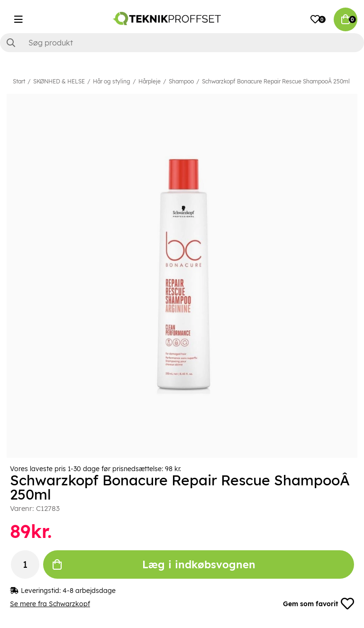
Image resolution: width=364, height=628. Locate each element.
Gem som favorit (318, 604)
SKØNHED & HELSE (59, 81)
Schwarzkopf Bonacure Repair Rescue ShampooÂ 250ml (276, 81)
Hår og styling (112, 81)
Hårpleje (150, 81)
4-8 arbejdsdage (89, 591)
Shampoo (181, 81)
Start (19, 81)
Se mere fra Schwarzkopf (50, 604)
